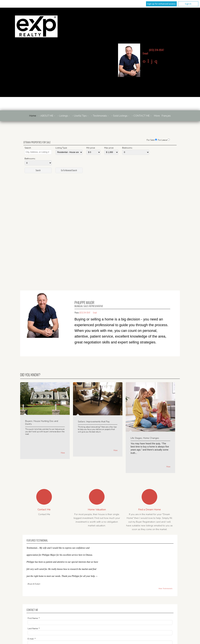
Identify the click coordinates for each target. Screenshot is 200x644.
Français (166, 116)
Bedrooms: (127, 148)
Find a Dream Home (150, 510)
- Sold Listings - (120, 116)
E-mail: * (32, 639)
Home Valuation (97, 510)
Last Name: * (34, 629)
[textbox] (38, 152)
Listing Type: (61, 148)
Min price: (91, 148)
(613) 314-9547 (156, 50)
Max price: (109, 148)
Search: (28, 148)
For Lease (163, 140)
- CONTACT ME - (142, 116)
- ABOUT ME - (47, 116)
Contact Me (44, 510)
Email (145, 53)
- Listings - (64, 116)
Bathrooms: (30, 159)
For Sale (151, 140)
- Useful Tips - (80, 116)
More (63, 453)
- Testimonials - (100, 116)
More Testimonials (165, 589)
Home (33, 116)
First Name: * (34, 618)
